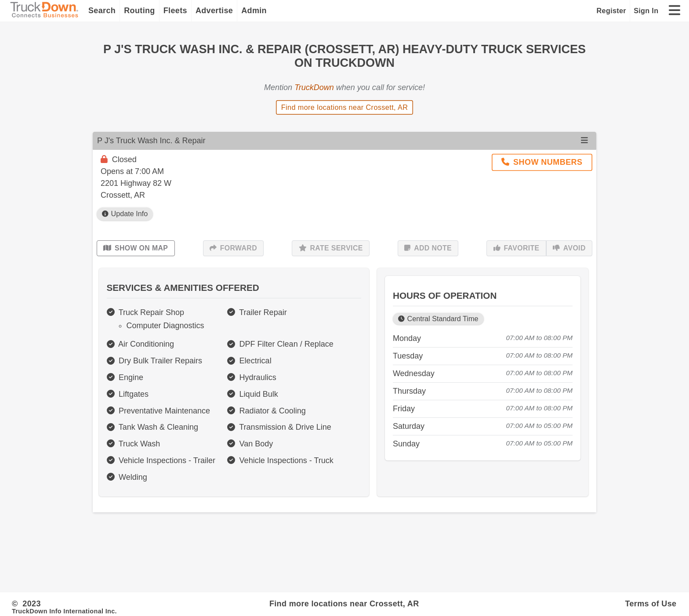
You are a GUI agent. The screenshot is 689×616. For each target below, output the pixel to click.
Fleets (175, 11)
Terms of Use (651, 604)
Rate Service (331, 248)
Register (611, 11)
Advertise (214, 11)
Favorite (517, 248)
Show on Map (136, 248)
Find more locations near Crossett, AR (345, 107)
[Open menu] (584, 141)
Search (102, 11)
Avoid (569, 248)
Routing (140, 11)
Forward (233, 248)
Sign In (646, 11)
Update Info (125, 214)
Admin (254, 11)
